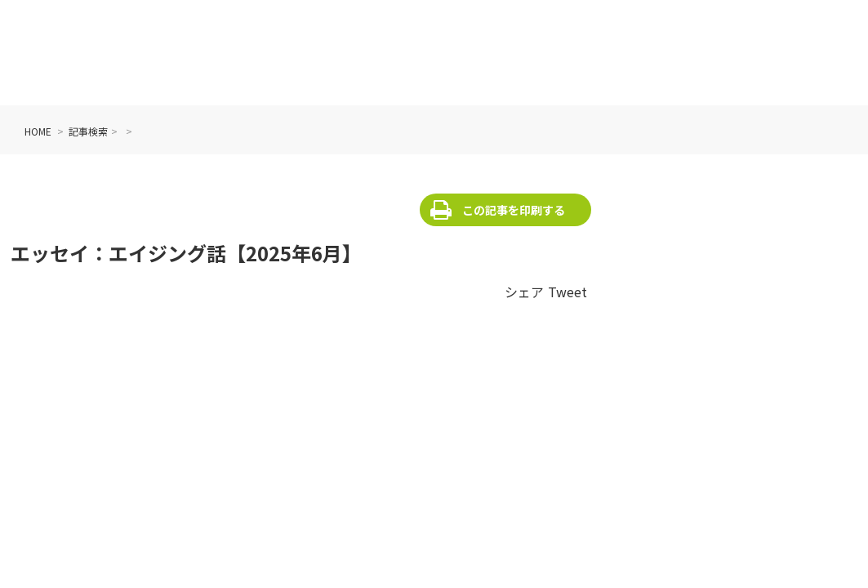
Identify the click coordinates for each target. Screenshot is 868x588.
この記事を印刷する (514, 210)
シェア (524, 292)
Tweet (568, 292)
